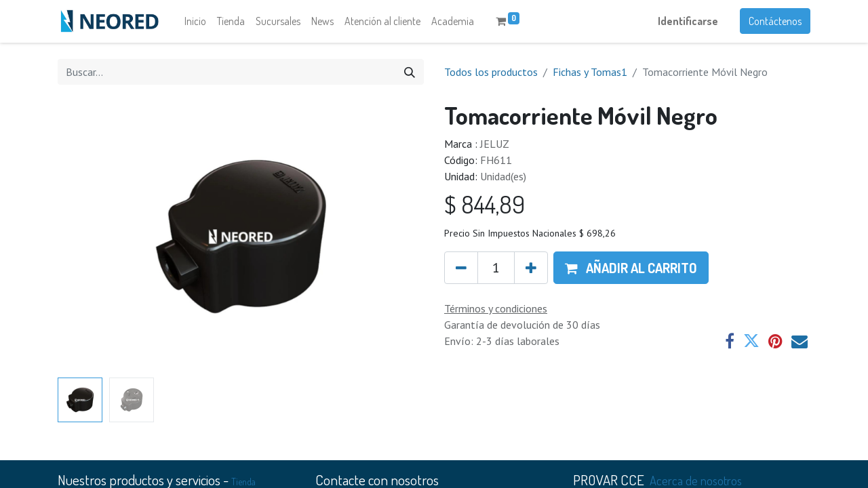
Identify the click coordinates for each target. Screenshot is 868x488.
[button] (631, 274)
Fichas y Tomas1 (590, 78)
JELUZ (495, 150)
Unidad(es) (503, 182)
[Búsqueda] (410, 78)
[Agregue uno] (531, 274)
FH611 (496, 166)
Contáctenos (775, 24)
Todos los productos (491, 78)
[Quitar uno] (461, 274)
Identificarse (688, 24)
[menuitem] (195, 24)
